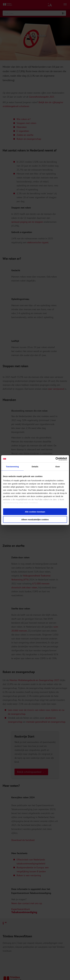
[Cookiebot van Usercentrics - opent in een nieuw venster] (55, 459)
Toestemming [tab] (12, 467)
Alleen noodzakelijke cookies (35, 519)
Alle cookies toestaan (35, 512)
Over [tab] (58, 467)
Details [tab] (35, 467)
